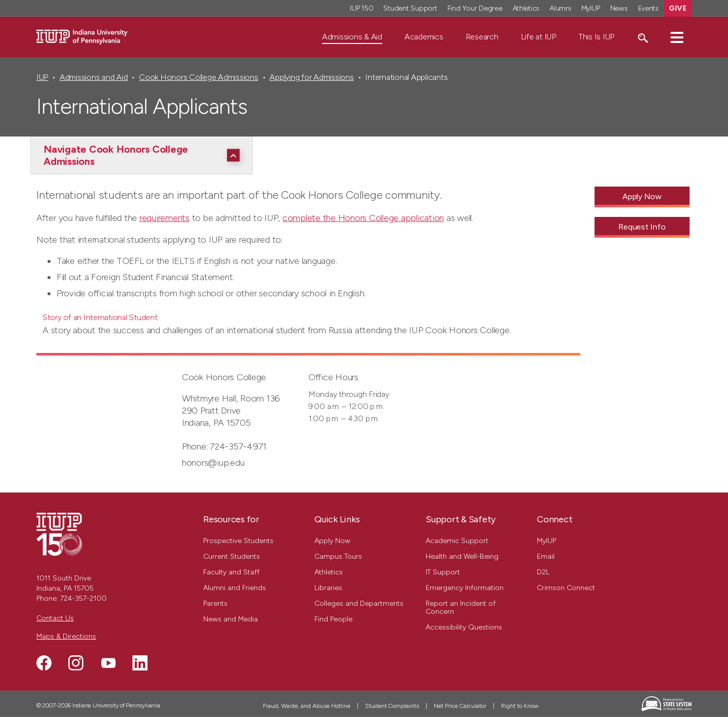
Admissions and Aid (94, 77)
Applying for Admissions (311, 77)
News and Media (231, 619)
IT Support (443, 572)
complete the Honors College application (363, 218)
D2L (543, 572)
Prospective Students (238, 541)
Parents (215, 603)
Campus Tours (338, 556)
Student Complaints (392, 706)
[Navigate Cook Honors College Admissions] (144, 155)
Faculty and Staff (231, 572)
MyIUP (547, 541)
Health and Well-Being (462, 556)
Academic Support (457, 541)
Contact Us (55, 618)
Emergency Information (465, 588)
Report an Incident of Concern (461, 608)
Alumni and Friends (235, 588)
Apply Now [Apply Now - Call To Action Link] (642, 196)
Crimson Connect (566, 588)
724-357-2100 (83, 598)
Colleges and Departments (359, 603)
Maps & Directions (66, 636)
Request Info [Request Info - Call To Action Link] (642, 227)
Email (546, 556)
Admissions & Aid (352, 37)
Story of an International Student (100, 317)
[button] (677, 37)
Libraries (328, 588)
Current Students (232, 556)
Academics (424, 37)
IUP (42, 77)
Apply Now (332, 541)
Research (482, 37)
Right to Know (520, 706)
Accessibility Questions (464, 627)
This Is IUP (596, 37)
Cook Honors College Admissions (198, 77)
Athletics (329, 572)
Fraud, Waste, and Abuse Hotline (307, 706)
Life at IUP (538, 37)
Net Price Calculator (460, 706)
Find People (333, 619)
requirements (165, 218)
